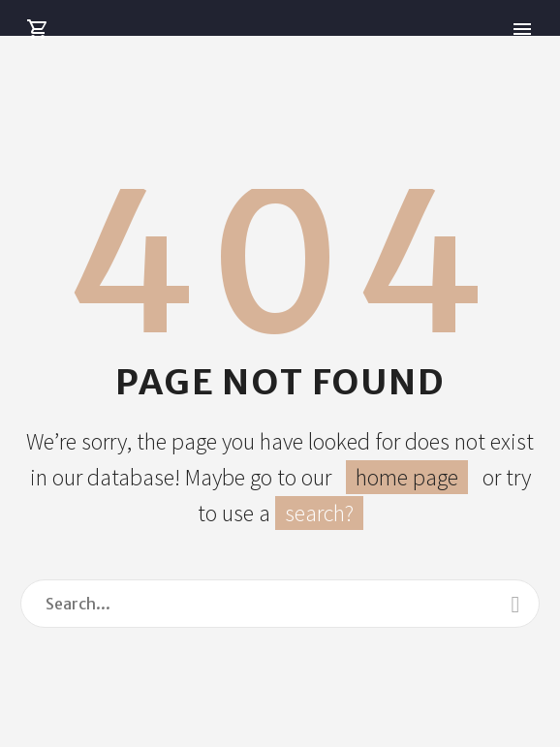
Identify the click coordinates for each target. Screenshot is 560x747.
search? (319, 513)
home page (407, 477)
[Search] (280, 604)
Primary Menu (522, 29)
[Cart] (38, 30)
